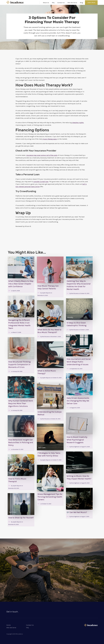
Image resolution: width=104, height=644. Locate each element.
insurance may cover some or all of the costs (42, 155)
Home (8, 625)
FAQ (53, 3)
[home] (15, 2)
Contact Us (61, 3)
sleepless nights (78, 123)
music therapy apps (50, 139)
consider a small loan (41, 182)
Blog (81, 3)
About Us (46, 3)
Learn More (91, 2)
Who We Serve (72, 3)
